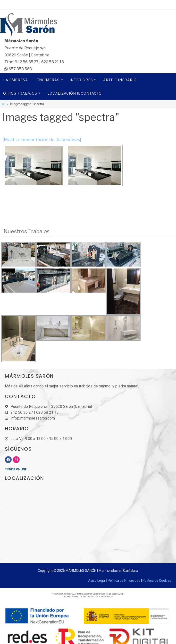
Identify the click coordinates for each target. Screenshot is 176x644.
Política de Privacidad (124, 581)
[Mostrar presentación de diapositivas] (42, 139)
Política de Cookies (157, 581)
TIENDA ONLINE (16, 469)
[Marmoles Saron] (88, 25)
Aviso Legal (97, 581)
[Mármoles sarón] (88, 522)
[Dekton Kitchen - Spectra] (34, 165)
